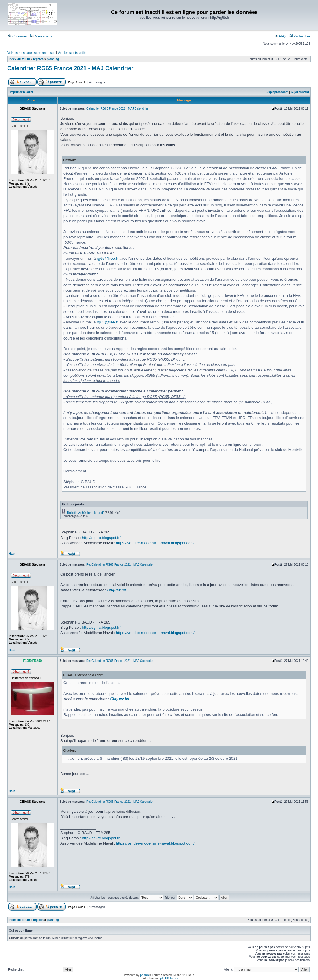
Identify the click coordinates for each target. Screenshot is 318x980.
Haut (12, 554)
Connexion (18, 36)
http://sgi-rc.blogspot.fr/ (101, 538)
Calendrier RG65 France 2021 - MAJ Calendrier (70, 68)
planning (53, 59)
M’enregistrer (42, 36)
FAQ (280, 36)
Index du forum (19, 59)
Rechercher (300, 36)
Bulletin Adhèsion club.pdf (85, 513)
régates (38, 59)
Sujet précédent (278, 92)
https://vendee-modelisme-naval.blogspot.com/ (155, 543)
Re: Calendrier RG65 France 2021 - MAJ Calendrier (120, 565)
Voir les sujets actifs (72, 53)
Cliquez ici (116, 590)
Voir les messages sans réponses (31, 53)
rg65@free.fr (107, 258)
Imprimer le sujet (22, 92)
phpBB (144, 975)
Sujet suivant (300, 92)
